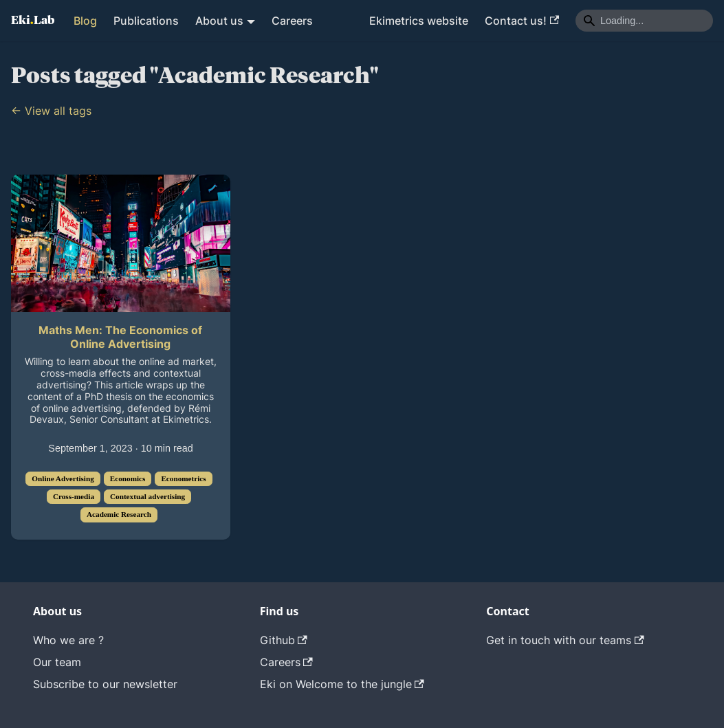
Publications (146, 21)
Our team (57, 662)
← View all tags (51, 111)
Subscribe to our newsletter (105, 684)
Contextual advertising (147, 496)
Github (284, 640)
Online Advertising (63, 478)
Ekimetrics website (419, 21)
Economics (128, 478)
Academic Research (119, 514)
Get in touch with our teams (565, 640)
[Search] (644, 21)
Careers (292, 21)
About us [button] (219, 21)
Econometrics (183, 478)
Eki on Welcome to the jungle (342, 684)
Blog (85, 21)
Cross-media (74, 496)
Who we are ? (68, 640)
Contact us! (522, 21)
